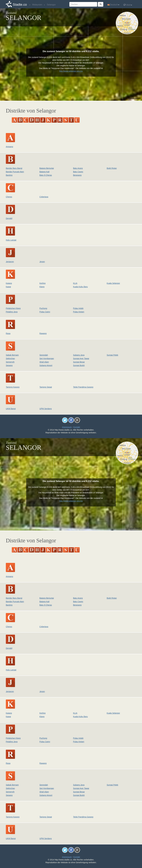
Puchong (43, 308)
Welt (128, 5)
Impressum (67, 427)
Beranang (77, 175)
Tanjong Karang (13, 387)
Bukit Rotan (112, 168)
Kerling (43, 283)
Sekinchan (10, 358)
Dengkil (9, 218)
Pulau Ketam (79, 312)
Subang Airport (46, 365)
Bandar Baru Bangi (14, 168)
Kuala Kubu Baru (80, 287)
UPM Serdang (46, 409)
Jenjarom (10, 262)
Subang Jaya (79, 355)
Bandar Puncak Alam (15, 172)
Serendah (44, 355)
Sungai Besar (79, 362)
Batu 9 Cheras (46, 175)
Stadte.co (20, 5)
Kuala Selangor (113, 283)
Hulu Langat (11, 240)
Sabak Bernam (12, 355)
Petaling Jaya (12, 312)
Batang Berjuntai (47, 168)
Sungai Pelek (113, 355)
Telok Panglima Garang (83, 387)
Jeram (42, 262)
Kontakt (77, 427)
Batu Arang (78, 168)
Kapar (8, 287)
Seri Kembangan (47, 358)
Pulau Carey (45, 312)
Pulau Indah (78, 308)
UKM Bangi (11, 409)
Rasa (8, 333)
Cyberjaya (44, 197)
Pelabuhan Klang (13, 308)
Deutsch (113, 5)
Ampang (9, 147)
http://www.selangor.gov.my (71, 71)
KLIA (75, 283)
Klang (42, 287)
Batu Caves (78, 172)
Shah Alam (44, 362)
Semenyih (10, 362)
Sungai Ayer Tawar (81, 358)
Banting (9, 175)
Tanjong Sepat (46, 387)
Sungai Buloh (79, 365)
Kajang (9, 283)
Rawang (43, 333)
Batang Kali (45, 172)
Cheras (9, 197)
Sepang (9, 365)
